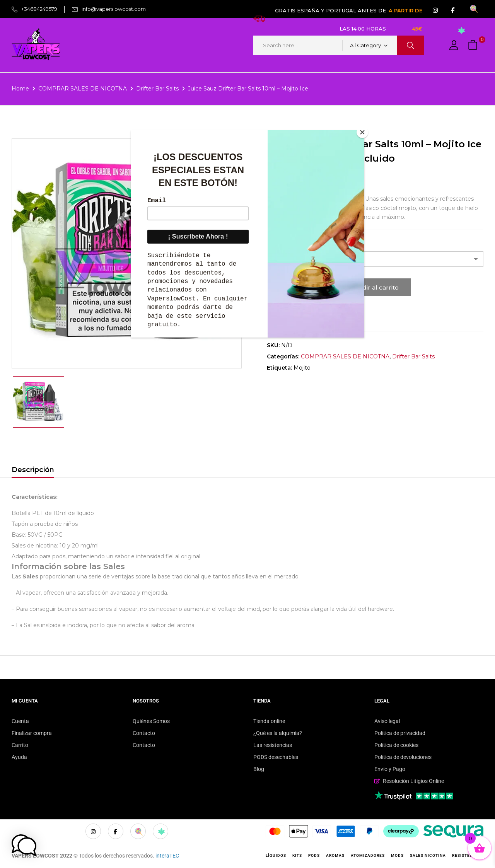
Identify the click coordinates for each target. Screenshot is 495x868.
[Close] (362, 132)
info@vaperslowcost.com (114, 9)
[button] (474, 45)
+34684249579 (39, 9)
